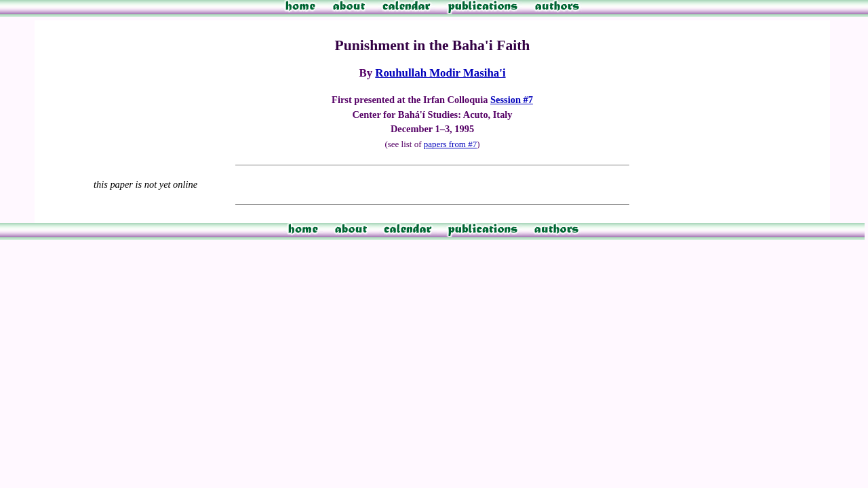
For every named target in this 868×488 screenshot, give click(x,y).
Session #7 (512, 100)
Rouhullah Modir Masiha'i (440, 73)
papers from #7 (450, 144)
